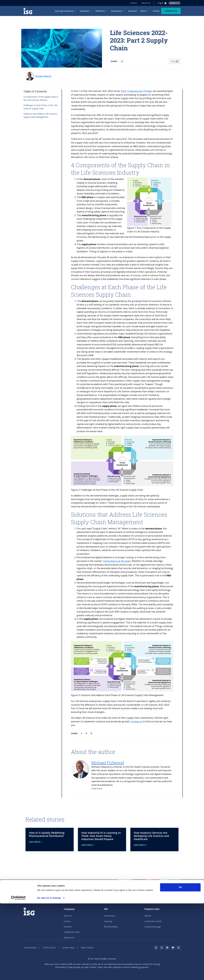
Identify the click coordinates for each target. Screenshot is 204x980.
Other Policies (87, 943)
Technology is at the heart (117, 561)
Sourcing (108, 916)
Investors (68, 922)
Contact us (136, 721)
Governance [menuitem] (116, 11)
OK (180, 964)
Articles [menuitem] (156, 11)
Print (175, 61)
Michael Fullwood (43, 76)
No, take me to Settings (49, 974)
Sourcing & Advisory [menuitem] (64, 11)
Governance (110, 911)
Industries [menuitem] (85, 11)
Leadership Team (72, 927)
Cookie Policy (68, 943)
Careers (132, 3)
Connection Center (153, 916)
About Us (145, 3)
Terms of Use (49, 943)
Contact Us (171, 11)
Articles (148, 911)
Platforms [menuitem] (100, 11)
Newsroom (69, 933)
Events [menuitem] (143, 11)
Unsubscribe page (153, 922)
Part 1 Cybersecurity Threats (136, 91)
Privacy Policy (30, 943)
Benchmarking (111, 922)
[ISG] (29, 11)
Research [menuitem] (133, 11)
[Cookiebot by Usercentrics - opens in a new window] (18, 974)
